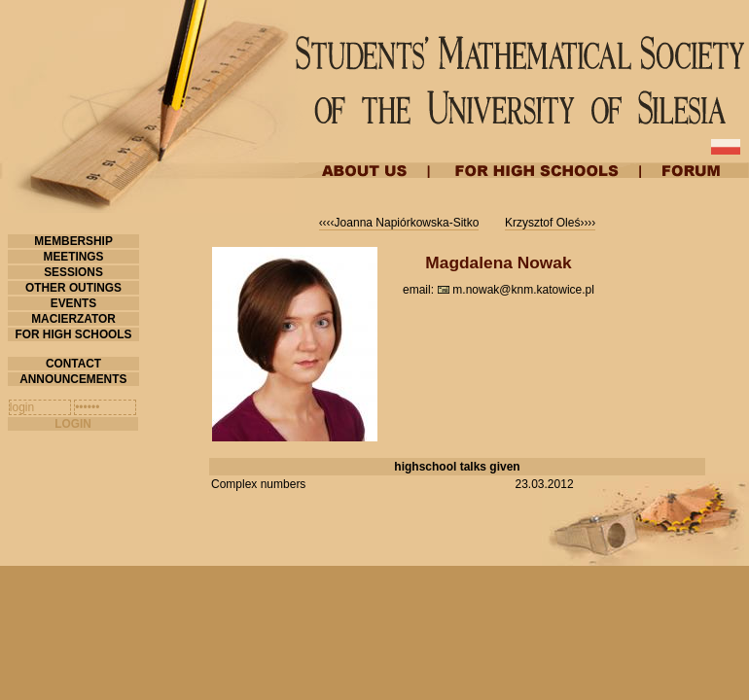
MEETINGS (73, 257)
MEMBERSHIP (73, 241)
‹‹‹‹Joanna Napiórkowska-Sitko (399, 223)
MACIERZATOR (73, 319)
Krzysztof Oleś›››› (550, 223)
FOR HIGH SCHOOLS (73, 334)
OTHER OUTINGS (74, 288)
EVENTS (73, 303)
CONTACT (74, 364)
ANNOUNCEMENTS (73, 379)
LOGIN (73, 424)
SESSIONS (73, 272)
